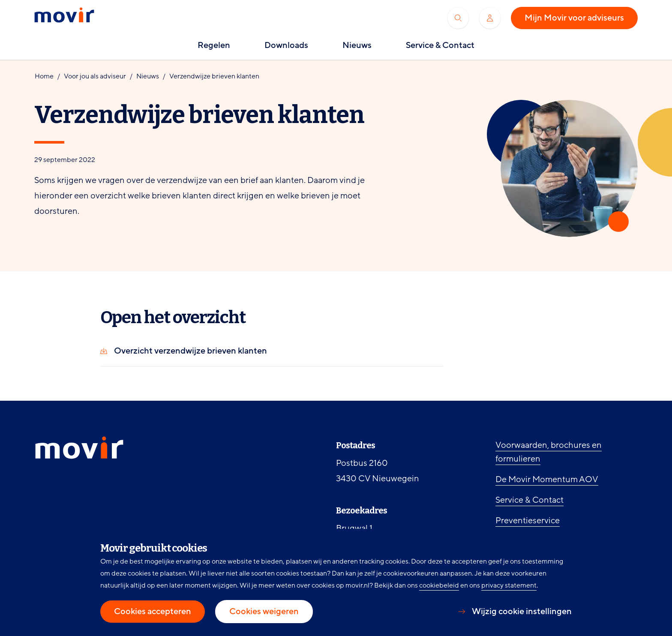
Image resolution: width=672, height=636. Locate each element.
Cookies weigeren (264, 612)
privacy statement (509, 585)
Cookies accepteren (153, 612)
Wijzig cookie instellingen (522, 612)
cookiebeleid (439, 585)
